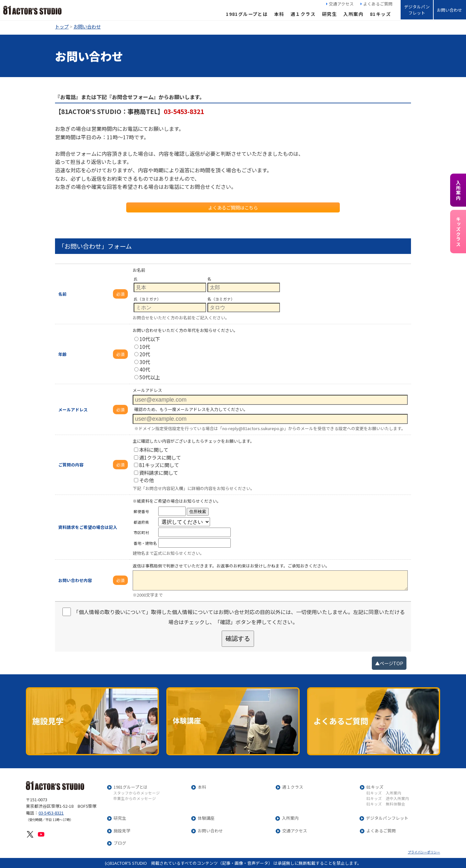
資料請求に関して (156, 473)
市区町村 (141, 532)
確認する (238, 639)
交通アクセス (341, 4)
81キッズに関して (156, 465)
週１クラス (303, 14)
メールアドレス (73, 410)
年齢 (62, 354)
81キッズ (380, 14)
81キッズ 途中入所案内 (388, 799)
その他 (144, 480)
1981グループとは (247, 14)
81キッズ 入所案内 (384, 793)
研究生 (329, 14)
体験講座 (206, 818)
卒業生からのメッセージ (135, 799)
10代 (142, 347)
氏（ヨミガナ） (147, 299)
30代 (142, 362)
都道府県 (141, 522)
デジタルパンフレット (417, 10)
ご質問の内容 (71, 465)
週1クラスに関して (157, 457)
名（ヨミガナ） (221, 299)
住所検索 (198, 512)
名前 (62, 294)
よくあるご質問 (378, 4)
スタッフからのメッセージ (137, 793)
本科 (279, 14)
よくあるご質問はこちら (233, 207)
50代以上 (147, 377)
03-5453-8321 (51, 813)
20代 (142, 354)
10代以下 (147, 339)
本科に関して (151, 450)
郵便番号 (141, 511)
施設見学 (122, 831)
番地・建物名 (145, 543)
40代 (142, 369)
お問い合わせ (449, 10)
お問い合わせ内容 (75, 580)
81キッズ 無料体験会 (386, 804)
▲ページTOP (389, 663)
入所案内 (353, 14)
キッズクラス (458, 232)
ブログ (120, 843)
